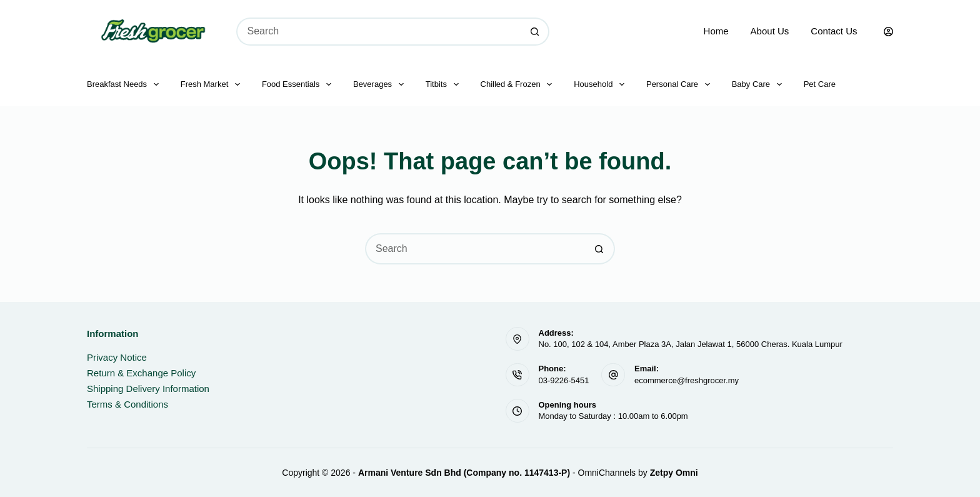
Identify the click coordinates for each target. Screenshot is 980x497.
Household (602, 84)
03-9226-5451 (564, 380)
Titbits (445, 84)
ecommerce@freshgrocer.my (687, 380)
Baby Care (759, 84)
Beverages (381, 84)
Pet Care (820, 84)
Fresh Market (213, 84)
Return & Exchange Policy (141, 373)
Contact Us (834, 31)
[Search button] (535, 32)
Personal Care (681, 84)
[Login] (888, 32)
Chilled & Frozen (519, 84)
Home (716, 31)
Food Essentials (299, 84)
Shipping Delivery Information (148, 389)
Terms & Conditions (127, 404)
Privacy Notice (117, 357)
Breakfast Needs (125, 84)
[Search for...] (379, 32)
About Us (770, 31)
